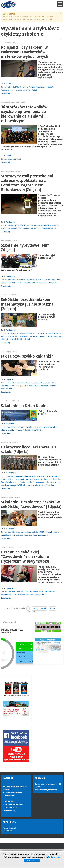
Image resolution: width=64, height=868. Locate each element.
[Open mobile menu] (60, 4)
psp (3, 228)
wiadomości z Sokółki (48, 228)
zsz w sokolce (18, 535)
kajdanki (53, 386)
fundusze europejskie (31, 336)
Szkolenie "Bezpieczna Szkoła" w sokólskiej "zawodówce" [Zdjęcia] (31, 504)
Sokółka (56, 225)
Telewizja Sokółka (25, 280)
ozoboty (55, 336)
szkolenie (25, 87)
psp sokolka (51, 280)
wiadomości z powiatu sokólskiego (25, 228)
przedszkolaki (17, 339)
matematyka (45, 336)
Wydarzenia (11, 84)
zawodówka (6, 535)
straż (11, 225)
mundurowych (39, 482)
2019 (43, 280)
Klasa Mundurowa (16, 476)
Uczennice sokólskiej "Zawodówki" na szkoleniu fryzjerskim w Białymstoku (25, 557)
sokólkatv (13, 280)
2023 (8, 228)
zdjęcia (56, 532)
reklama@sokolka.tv (48, 790)
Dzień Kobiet (37, 430)
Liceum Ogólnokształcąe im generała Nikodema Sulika (35, 479)
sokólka (36, 280)
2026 (35, 90)
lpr (16, 225)
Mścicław (50, 485)
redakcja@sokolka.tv (16, 804)
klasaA (49, 482)
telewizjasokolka (32, 532)
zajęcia (13, 485)
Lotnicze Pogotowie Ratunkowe (30, 225)
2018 (42, 532)
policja (32, 87)
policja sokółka (16, 386)
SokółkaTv (13, 427)
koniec (53, 608)
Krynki (44, 383)
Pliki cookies (7, 831)
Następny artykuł (39, 608)
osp (11, 159)
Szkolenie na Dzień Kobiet (24, 406)
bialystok (22, 595)
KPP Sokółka (14, 87)
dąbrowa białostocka (33, 476)
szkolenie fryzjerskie (9, 595)
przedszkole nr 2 (15, 336)
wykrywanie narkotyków (22, 90)
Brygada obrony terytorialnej (34, 485)
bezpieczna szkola (41, 535)
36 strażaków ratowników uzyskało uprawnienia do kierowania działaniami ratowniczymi (24, 114)
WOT (20, 485)
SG (49, 383)
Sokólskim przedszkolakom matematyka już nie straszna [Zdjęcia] (27, 304)
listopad (49, 532)
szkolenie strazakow (30, 283)
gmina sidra (44, 427)
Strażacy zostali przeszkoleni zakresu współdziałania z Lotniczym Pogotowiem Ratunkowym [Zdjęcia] (27, 183)
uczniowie (57, 482)
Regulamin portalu (10, 828)
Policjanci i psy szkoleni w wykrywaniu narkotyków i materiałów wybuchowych (25, 52)
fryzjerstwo (40, 595)
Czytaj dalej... (6, 93)
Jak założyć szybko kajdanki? (27, 356)
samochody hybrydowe (48, 283)
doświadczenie (7, 389)
